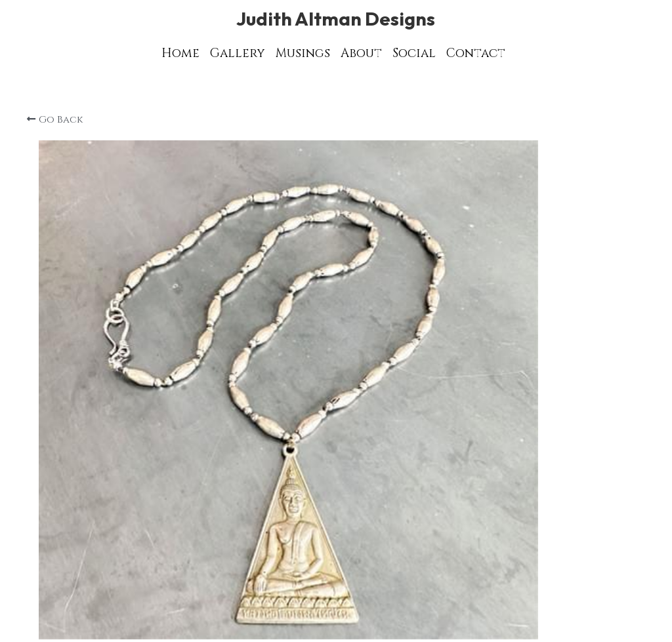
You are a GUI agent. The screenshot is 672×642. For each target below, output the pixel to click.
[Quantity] (522, 419)
